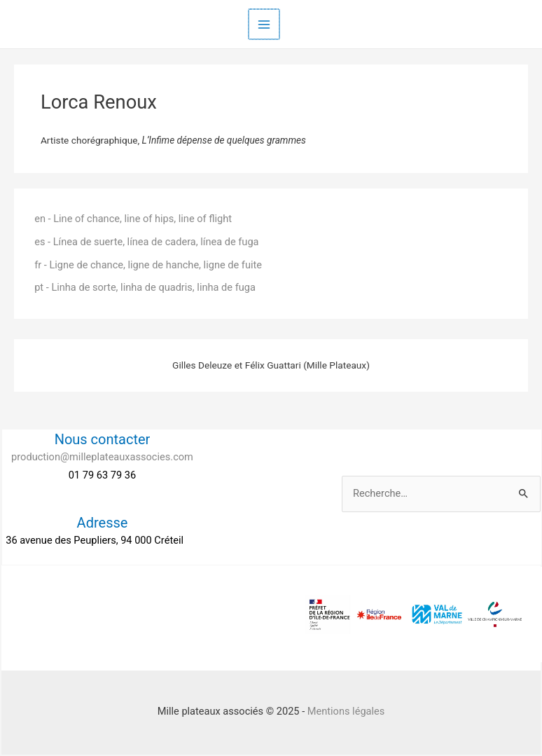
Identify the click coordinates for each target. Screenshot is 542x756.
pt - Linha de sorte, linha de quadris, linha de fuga (145, 287)
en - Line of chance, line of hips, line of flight (133, 219)
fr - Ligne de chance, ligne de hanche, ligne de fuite (148, 265)
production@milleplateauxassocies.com (102, 457)
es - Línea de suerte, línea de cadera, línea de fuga (146, 242)
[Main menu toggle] (264, 25)
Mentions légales (346, 711)
